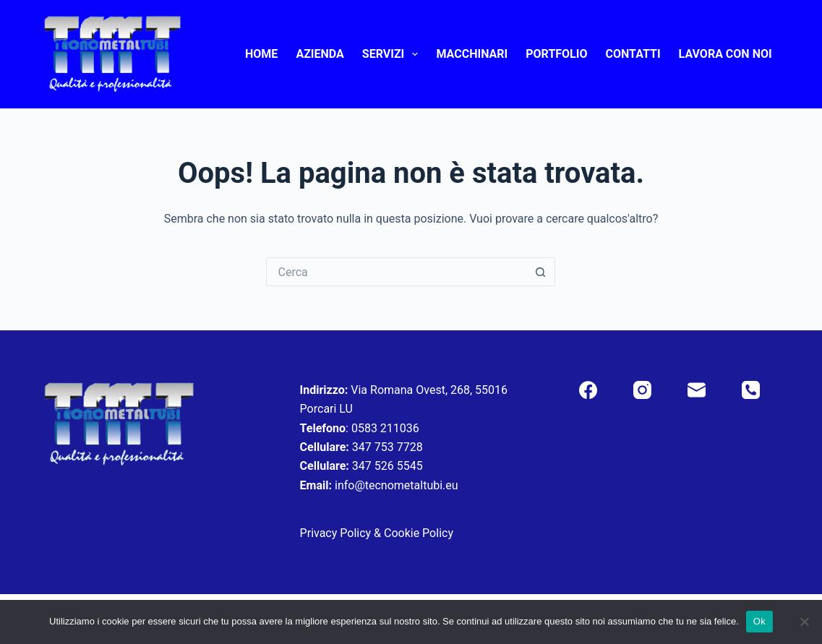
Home (261, 54)
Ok (759, 621)
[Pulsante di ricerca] (541, 272)
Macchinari (472, 54)
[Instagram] (642, 390)
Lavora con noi (725, 54)
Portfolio (556, 54)
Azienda (320, 54)
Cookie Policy (419, 533)
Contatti (633, 54)
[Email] (697, 390)
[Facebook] (588, 390)
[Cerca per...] (396, 272)
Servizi (393, 54)
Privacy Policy (336, 533)
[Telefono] (751, 390)
